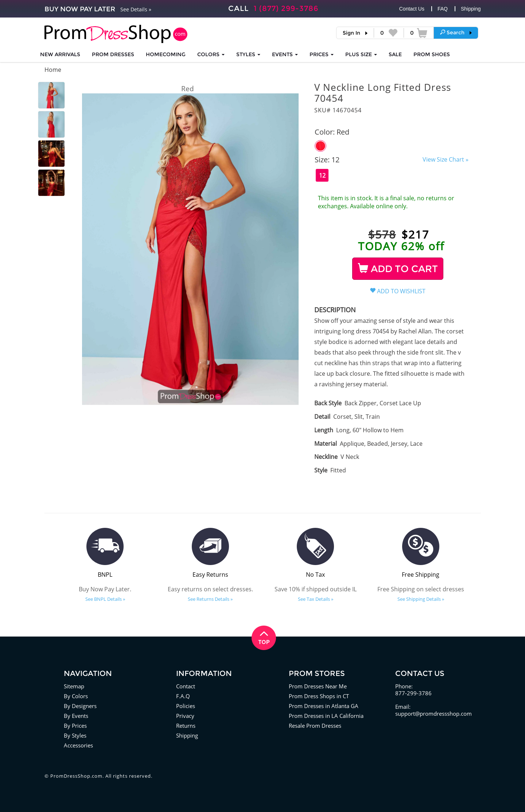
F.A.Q (183, 696)
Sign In (351, 33)
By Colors (76, 696)
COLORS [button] (211, 54)
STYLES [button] (248, 54)
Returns (186, 726)
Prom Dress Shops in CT (319, 696)
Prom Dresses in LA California (326, 716)
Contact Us (412, 9)
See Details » (136, 9)
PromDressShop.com (76, 776)
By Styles (75, 735)
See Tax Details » (316, 599)
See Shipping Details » (421, 599)
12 (322, 175)
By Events (76, 716)
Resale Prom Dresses (315, 726)
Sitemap (74, 686)
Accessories (78, 745)
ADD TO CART (398, 269)
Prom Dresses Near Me (318, 686)
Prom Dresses (113, 54)
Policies (186, 706)
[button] (456, 32)
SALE (395, 54)
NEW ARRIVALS (60, 54)
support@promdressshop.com (433, 714)
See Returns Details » (210, 599)
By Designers (80, 706)
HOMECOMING (166, 54)
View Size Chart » (446, 159)
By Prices (75, 726)
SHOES (432, 54)
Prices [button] (322, 54)
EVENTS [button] (285, 54)
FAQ (443, 9)
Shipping (471, 9)
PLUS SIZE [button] (361, 54)
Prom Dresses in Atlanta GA (324, 706)
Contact (186, 686)
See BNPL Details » (105, 599)
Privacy (185, 716)
